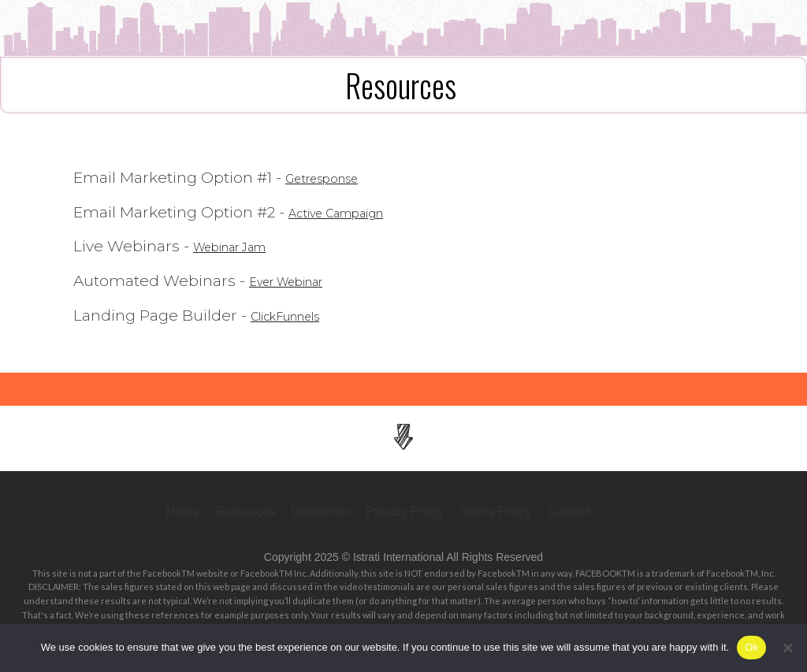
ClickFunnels (299, 316)
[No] (787, 648)
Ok (751, 647)
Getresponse (334, 178)
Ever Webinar (300, 281)
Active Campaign (353, 212)
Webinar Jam (244, 246)
